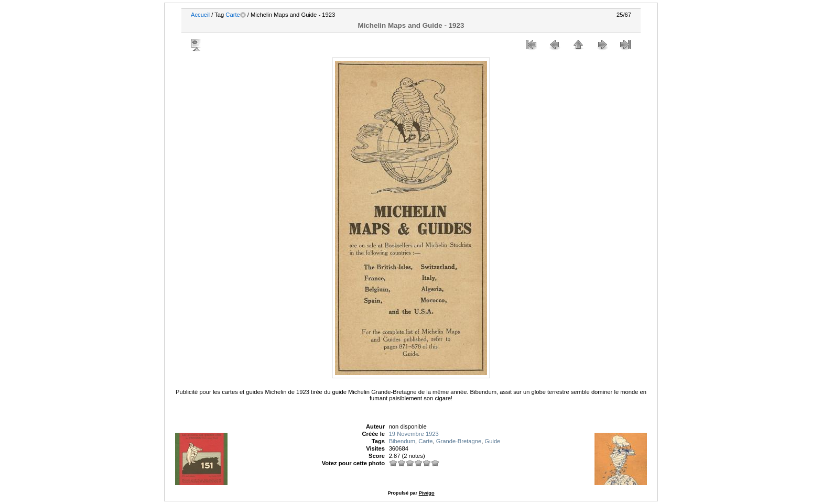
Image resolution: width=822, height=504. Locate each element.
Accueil (200, 15)
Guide (492, 441)
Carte (232, 15)
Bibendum (402, 441)
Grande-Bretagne (459, 441)
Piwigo (427, 493)
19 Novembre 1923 (414, 434)
